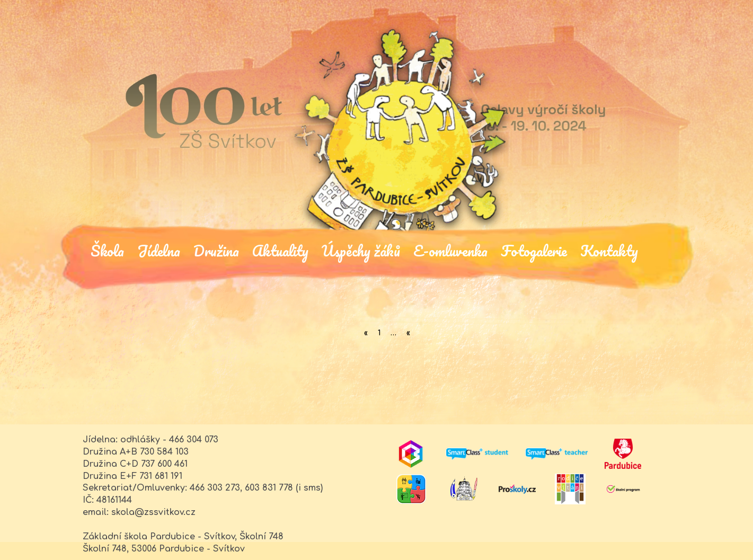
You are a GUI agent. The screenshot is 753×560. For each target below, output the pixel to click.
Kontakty (609, 250)
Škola (107, 250)
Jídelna (159, 250)
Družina (216, 250)
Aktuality (280, 250)
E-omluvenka (450, 250)
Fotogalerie (534, 250)
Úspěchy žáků (361, 250)
